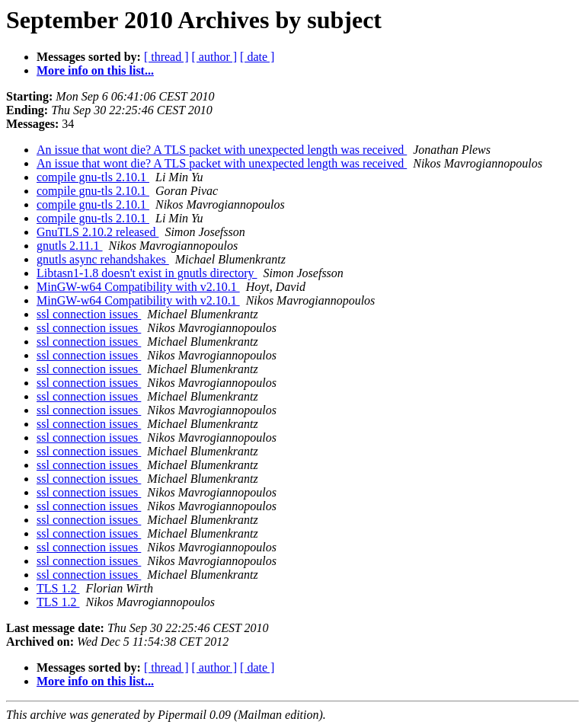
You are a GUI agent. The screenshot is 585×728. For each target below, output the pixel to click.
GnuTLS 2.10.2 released (97, 232)
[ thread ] (166, 57)
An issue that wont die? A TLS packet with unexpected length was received (222, 150)
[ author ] (215, 57)
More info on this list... (95, 70)
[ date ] (257, 57)
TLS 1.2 (58, 588)
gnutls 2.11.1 (70, 246)
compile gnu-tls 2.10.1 (93, 177)
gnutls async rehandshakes (103, 259)
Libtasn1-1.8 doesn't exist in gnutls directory (147, 273)
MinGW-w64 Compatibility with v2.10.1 (138, 287)
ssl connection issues (89, 314)
